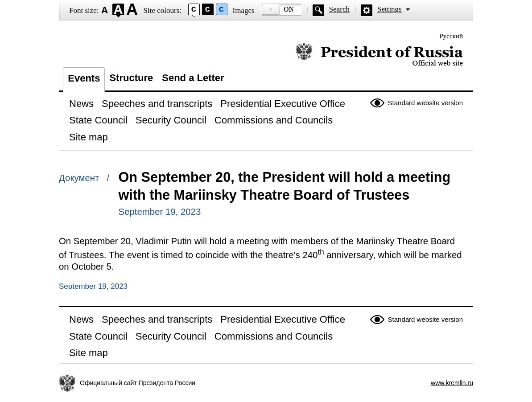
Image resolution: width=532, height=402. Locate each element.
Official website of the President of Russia (379, 55)
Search (339, 9)
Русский (452, 36)
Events (84, 78)
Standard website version (425, 103)
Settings (390, 9)
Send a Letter (193, 78)
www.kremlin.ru (452, 383)
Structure (131, 78)
